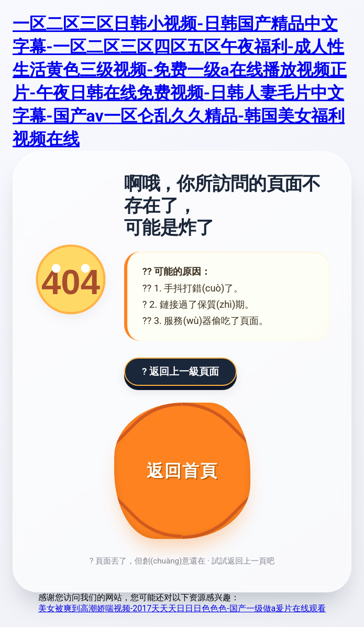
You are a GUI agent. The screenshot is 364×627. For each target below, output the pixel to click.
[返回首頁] (182, 471)
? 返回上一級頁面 (180, 371)
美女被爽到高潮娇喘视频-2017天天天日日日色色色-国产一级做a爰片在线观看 (182, 608)
